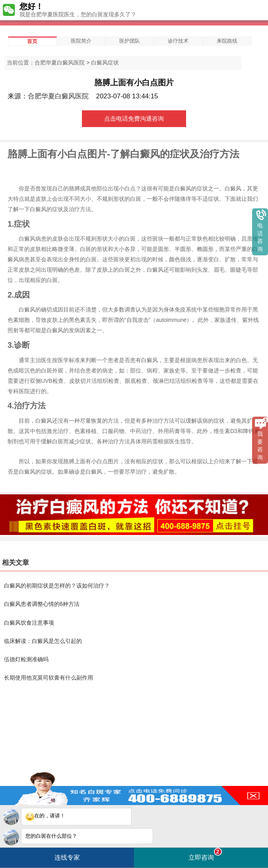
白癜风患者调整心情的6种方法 (42, 604)
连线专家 (67, 857)
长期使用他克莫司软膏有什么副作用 (49, 678)
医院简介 (81, 41)
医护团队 (130, 41)
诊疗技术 (178, 41)
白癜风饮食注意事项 (29, 623)
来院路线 (227, 41)
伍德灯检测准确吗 (26, 659)
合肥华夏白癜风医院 (60, 63)
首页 (32, 41)
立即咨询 (205, 854)
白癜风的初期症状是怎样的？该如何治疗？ (57, 586)
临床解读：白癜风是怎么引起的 (43, 641)
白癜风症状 (105, 63)
